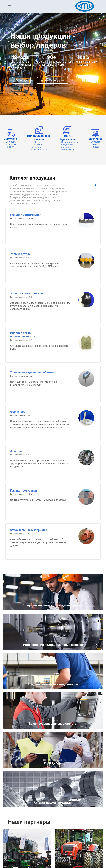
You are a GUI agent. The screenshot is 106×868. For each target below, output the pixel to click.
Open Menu (10, 6)
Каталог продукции (53, 80)
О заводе (21, 80)
